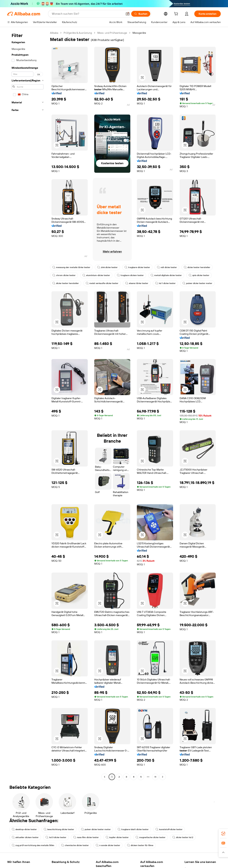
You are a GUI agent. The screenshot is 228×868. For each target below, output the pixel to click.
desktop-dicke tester (24, 829)
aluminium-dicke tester (96, 275)
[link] (223, 834)
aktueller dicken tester (25, 837)
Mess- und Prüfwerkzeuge (112, 33)
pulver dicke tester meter (197, 283)
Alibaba (54, 33)
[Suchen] (141, 14)
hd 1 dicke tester (165, 283)
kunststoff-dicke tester (169, 829)
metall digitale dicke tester (166, 275)
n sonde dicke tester (108, 845)
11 (155, 777)
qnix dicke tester (199, 275)
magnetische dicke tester (151, 837)
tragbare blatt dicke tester (133, 829)
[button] (128, 14)
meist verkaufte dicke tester (102, 283)
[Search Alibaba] (87, 14)
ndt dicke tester (167, 267)
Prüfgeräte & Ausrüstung (78, 33)
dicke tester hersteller (197, 267)
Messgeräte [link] (139, 33)
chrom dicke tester (64, 275)
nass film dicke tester (86, 837)
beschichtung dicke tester (59, 829)
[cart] (177, 14)
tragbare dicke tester (137, 267)
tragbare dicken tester (130, 275)
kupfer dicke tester (117, 837)
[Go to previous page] (105, 777)
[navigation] (28, 405)
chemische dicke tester (75, 845)
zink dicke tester (107, 267)
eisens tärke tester (137, 283)
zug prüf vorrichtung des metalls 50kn (33, 845)
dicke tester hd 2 (183, 837)
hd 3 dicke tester (56, 837)
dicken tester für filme (140, 845)
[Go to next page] (163, 777)
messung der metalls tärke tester (71, 267)
